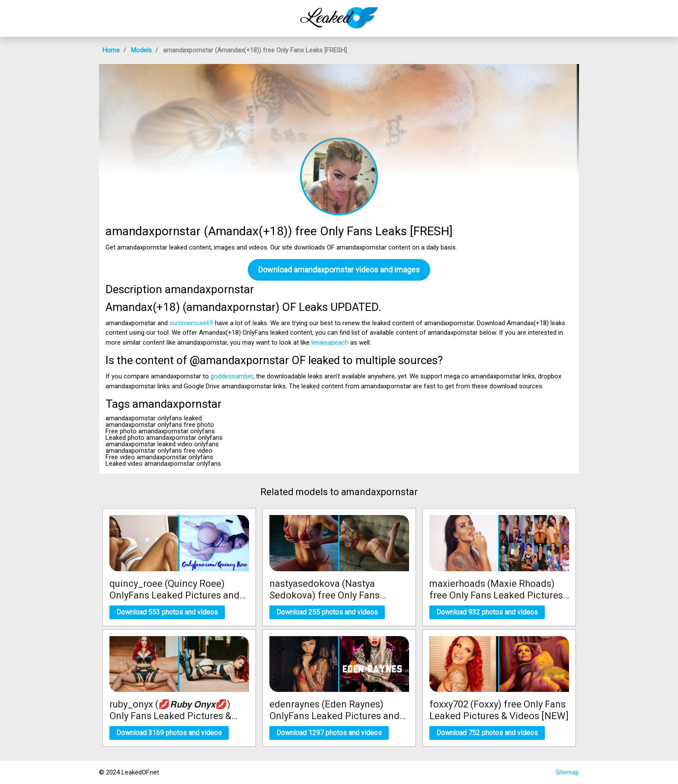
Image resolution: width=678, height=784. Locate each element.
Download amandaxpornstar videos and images (339, 270)
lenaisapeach (330, 342)
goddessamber (232, 376)
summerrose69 (191, 323)
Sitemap (567, 772)
